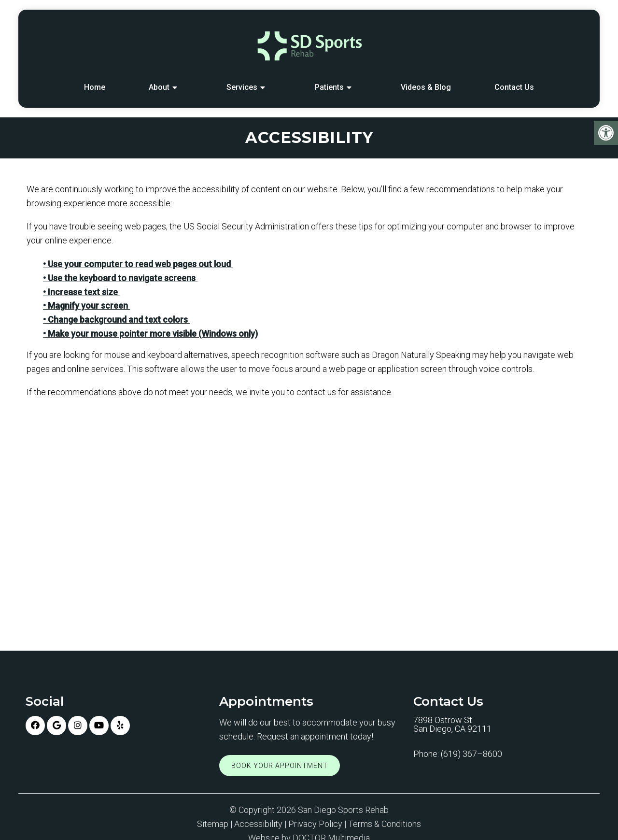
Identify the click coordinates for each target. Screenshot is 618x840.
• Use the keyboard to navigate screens (120, 278)
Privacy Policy (315, 824)
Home (95, 87)
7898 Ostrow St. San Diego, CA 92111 (452, 725)
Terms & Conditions (385, 824)
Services (242, 87)
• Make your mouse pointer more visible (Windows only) (150, 334)
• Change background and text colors (116, 320)
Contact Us (514, 87)
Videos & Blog (426, 87)
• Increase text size (81, 292)
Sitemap (213, 824)
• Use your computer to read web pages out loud (138, 264)
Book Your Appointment (280, 766)
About (159, 87)
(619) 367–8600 (471, 754)
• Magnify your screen (86, 306)
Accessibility (258, 824)
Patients (329, 87)
